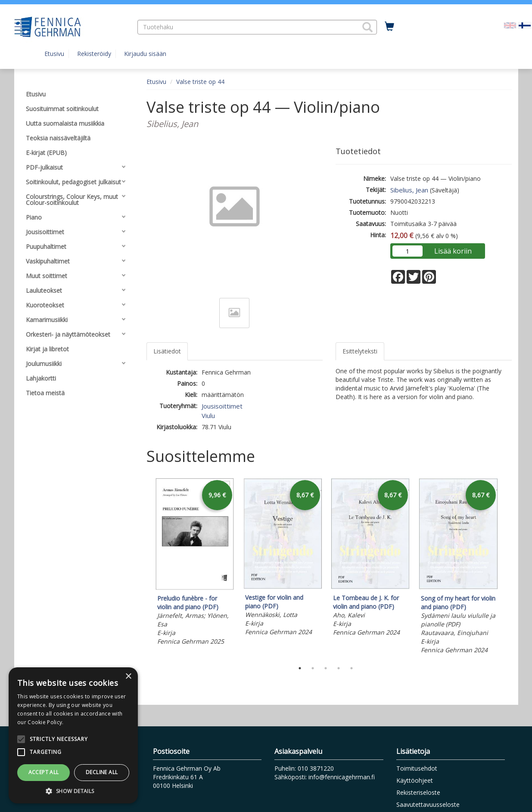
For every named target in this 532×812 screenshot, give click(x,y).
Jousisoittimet (222, 406)
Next (507, 567)
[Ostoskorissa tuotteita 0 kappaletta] (389, 27)
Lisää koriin (453, 251)
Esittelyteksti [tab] (360, 351)
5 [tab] (352, 668)
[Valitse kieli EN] (510, 25)
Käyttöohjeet (415, 780)
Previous (144, 567)
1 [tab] (300, 668)
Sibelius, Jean (409, 190)
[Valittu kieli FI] (525, 25)
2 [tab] (313, 668)
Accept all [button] (44, 772)
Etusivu (54, 54)
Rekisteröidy (94, 54)
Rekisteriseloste (418, 792)
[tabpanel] (195, 563)
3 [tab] (326, 668)
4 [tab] (339, 668)
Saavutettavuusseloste (428, 804)
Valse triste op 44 (200, 82)
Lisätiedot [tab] (167, 351)
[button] (367, 27)
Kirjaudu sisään (145, 54)
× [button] (128, 677)
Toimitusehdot (417, 768)
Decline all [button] (102, 772)
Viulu (208, 415)
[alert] (73, 735)
